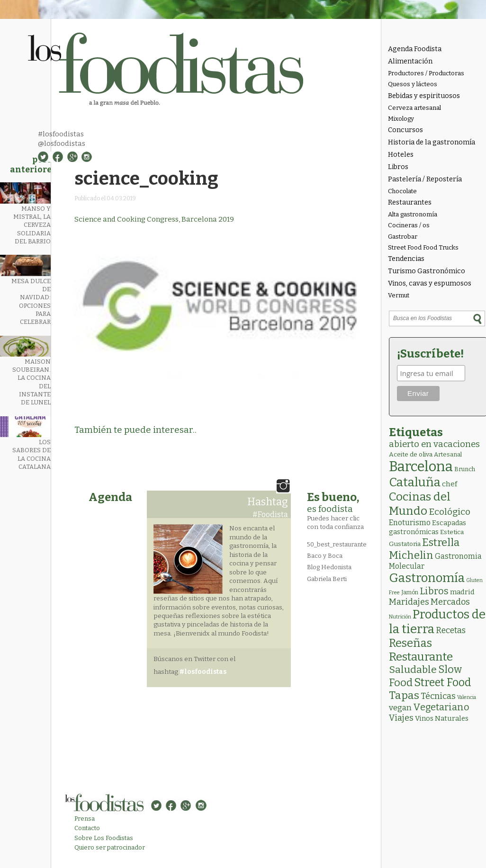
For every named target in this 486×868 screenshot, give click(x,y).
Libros (398, 167)
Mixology (401, 119)
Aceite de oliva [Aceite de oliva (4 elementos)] (411, 454)
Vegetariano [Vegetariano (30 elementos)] (441, 707)
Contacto (87, 828)
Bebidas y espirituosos (424, 96)
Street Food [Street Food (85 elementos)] (443, 682)
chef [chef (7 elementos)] (450, 484)
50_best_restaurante (337, 544)
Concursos (405, 130)
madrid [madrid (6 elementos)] (462, 592)
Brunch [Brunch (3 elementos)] (465, 469)
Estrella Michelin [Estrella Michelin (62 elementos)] (424, 549)
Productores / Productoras (426, 73)
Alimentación (410, 61)
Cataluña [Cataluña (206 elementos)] (415, 482)
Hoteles (401, 155)
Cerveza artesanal (414, 108)
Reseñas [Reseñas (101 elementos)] (410, 643)
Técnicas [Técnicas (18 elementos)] (438, 696)
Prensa (85, 819)
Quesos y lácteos (413, 84)
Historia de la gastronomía (432, 142)
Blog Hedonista (329, 567)
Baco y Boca (325, 556)
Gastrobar (403, 237)
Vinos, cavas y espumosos (430, 283)
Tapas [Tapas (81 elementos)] (404, 695)
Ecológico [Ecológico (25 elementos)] (450, 512)
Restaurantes (410, 202)
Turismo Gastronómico (427, 271)
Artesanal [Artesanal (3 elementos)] (448, 454)
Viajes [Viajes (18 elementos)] (401, 718)
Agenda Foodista (415, 49)
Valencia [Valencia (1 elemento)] (467, 697)
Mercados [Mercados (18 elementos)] (450, 602)
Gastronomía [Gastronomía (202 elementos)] (427, 578)
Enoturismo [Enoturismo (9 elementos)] (410, 523)
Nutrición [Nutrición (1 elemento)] (400, 617)
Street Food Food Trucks (423, 247)
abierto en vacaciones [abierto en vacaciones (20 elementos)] (434, 444)
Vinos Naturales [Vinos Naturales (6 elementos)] (442, 718)
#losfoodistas (61, 134)
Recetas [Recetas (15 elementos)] (451, 631)
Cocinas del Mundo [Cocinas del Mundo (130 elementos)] (420, 504)
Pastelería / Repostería (425, 179)
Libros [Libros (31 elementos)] (434, 591)
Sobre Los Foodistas (104, 838)
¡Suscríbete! (430, 354)
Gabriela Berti (327, 579)
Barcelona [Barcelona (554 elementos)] (421, 467)
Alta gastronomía (413, 214)
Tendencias (406, 259)
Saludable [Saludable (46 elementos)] (413, 670)
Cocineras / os (409, 225)
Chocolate (402, 191)
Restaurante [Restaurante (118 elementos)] (421, 657)
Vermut (399, 295)
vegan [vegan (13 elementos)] (400, 708)
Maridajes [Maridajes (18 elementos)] (409, 602)
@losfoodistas (62, 143)
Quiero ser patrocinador (110, 847)
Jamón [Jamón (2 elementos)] (410, 592)
